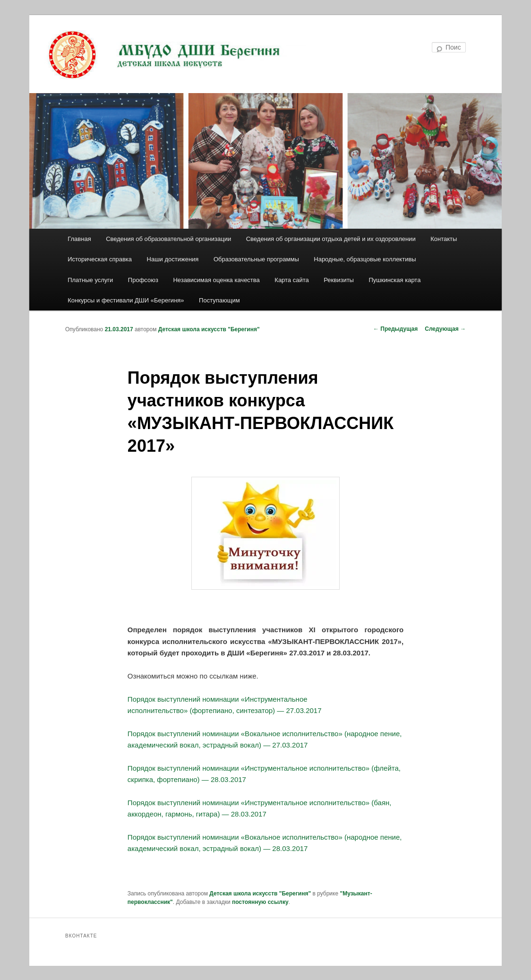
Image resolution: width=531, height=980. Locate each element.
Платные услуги (90, 280)
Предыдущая (395, 329)
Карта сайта (291, 280)
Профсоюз (143, 280)
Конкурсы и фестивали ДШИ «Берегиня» (126, 300)
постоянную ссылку (260, 902)
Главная (79, 239)
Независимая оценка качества (216, 280)
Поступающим (219, 300)
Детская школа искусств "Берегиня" (209, 329)
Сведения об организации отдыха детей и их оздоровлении (331, 239)
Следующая (445, 329)
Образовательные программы (256, 259)
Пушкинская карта (394, 280)
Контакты (444, 239)
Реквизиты (339, 280)
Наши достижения (173, 259)
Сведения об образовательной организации (168, 239)
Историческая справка (100, 259)
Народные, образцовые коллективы (365, 259)
